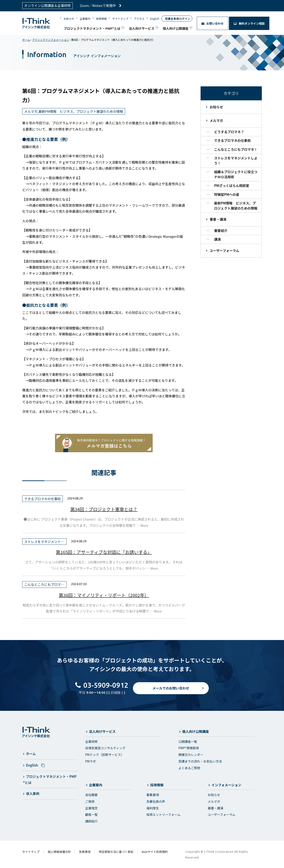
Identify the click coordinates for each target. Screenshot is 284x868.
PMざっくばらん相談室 (232, 185)
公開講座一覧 (188, 741)
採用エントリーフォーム (163, 814)
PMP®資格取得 (189, 748)
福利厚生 (153, 808)
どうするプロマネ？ (229, 132)
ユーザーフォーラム (224, 251)
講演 (217, 239)
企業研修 (91, 741)
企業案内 (85, 19)
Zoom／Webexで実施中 (101, 5)
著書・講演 (218, 219)
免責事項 (85, 852)
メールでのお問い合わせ (171, 692)
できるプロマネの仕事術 (232, 140)
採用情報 (101, 19)
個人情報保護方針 (59, 852)
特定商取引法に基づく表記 (116, 852)
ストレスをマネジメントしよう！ (236, 161)
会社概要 (91, 795)
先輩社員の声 (156, 801)
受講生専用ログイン (177, 19)
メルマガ (216, 120)
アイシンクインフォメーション (51, 40)
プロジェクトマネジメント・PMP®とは (92, 28)
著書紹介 (221, 231)
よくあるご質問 (189, 768)
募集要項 (153, 795)
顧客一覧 (91, 814)
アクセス (139, 19)
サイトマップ (120, 19)
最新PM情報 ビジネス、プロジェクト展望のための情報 (236, 206)
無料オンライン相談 (249, 23)
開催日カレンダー (191, 755)
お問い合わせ (213, 23)
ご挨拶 (90, 801)
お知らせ (69, 19)
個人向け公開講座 (176, 28)
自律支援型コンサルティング (105, 748)
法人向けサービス (141, 28)
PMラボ (91, 761)
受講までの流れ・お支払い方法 (200, 761)
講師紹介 (91, 821)
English (155, 19)
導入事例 (33, 794)
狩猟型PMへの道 (227, 194)
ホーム (26, 40)
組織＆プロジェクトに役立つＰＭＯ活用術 (236, 174)
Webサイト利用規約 (155, 852)
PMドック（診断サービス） (105, 755)
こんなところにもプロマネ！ (236, 149)
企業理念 (91, 808)
